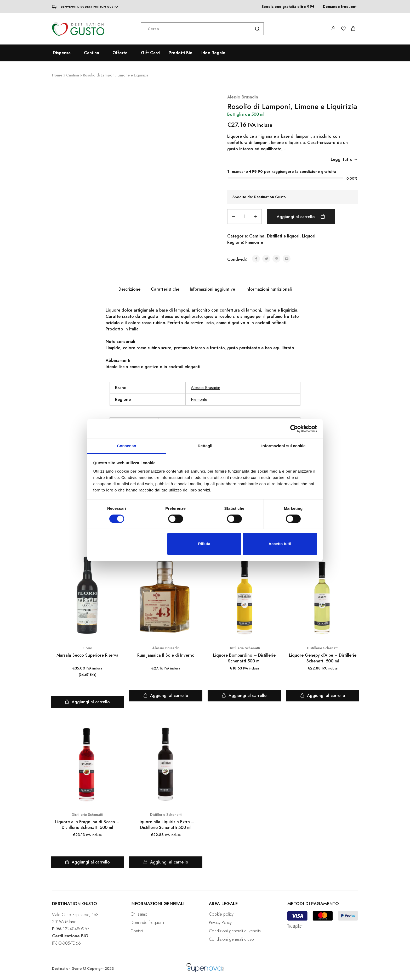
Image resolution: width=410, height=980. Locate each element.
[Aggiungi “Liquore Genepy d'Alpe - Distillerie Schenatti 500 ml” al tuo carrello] (323, 696)
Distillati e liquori (283, 236)
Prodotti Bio (181, 53)
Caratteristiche (165, 289)
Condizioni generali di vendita (235, 931)
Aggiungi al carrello (301, 217)
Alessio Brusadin (243, 97)
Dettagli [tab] (205, 446)
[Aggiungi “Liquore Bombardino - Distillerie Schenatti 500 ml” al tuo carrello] (244, 696)
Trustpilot (295, 926)
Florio (87, 648)
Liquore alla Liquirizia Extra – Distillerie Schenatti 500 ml (166, 825)
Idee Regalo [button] (213, 53)
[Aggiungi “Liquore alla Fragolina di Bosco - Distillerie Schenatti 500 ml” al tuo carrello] (87, 862)
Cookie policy (221, 914)
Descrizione (129, 289)
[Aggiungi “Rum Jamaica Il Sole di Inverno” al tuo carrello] (166, 696)
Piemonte (254, 242)
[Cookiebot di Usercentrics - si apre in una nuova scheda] (294, 429)
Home (57, 75)
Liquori (309, 236)
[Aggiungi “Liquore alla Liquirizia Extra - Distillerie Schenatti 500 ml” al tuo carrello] (166, 862)
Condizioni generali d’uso (231, 939)
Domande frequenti (340, 7)
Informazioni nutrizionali (269, 289)
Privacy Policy (220, 923)
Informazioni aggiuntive (212, 289)
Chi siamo (139, 914)
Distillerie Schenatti (244, 648)
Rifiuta (204, 544)
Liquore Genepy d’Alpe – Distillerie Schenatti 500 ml (323, 658)
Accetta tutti (280, 544)
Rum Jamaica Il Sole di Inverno (166, 655)
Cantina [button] (92, 53)
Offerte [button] (120, 53)
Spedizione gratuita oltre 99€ (288, 7)
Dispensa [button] (62, 53)
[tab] (129, 289)
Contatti (137, 931)
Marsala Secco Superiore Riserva (87, 655)
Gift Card (150, 53)
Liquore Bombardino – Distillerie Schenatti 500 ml (244, 658)
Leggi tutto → (344, 159)
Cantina (73, 75)
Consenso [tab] (126, 446)
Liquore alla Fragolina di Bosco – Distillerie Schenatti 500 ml (87, 825)
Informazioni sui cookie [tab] (284, 446)
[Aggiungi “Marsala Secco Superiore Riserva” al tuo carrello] (87, 702)
